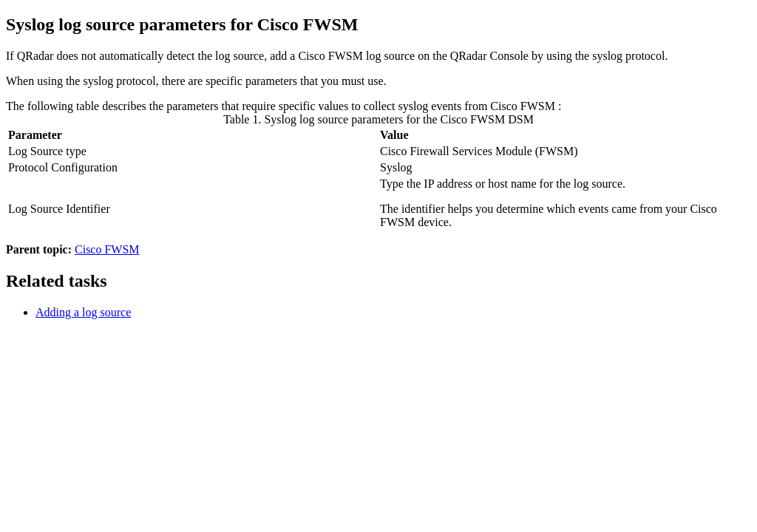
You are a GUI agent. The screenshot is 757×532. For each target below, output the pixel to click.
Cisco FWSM (107, 249)
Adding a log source (83, 312)
